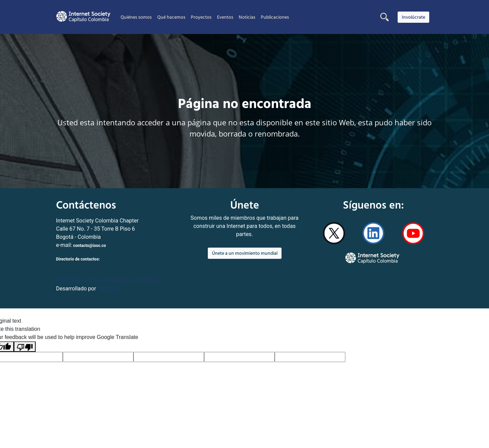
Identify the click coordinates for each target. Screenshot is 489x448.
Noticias (247, 17)
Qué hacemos (171, 17)
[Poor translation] (25, 347)
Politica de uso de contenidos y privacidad (107, 280)
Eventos (225, 17)
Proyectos (201, 17)
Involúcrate (413, 17)
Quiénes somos (136, 17)
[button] (384, 17)
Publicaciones (275, 17)
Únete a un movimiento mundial (245, 253)
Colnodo (108, 289)
